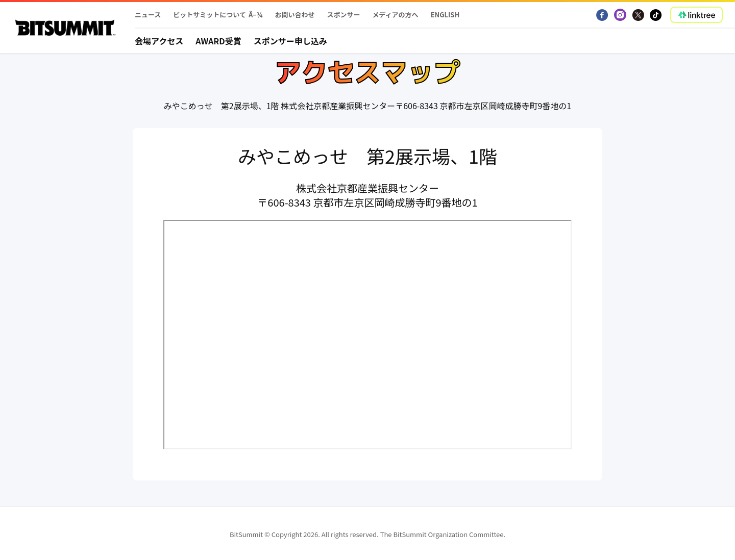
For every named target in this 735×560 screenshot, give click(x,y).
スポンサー (343, 15)
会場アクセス (159, 41)
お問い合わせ (295, 15)
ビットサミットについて (210, 15)
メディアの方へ (395, 15)
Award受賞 (218, 41)
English (445, 15)
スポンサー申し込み (290, 41)
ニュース (148, 15)
